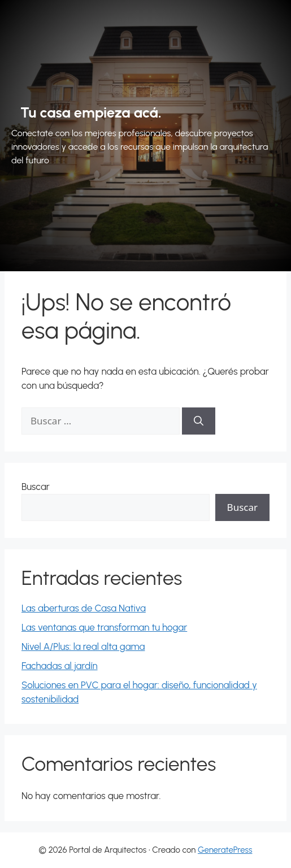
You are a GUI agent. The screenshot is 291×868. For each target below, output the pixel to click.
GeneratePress (225, 850)
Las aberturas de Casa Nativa (84, 608)
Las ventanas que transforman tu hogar (104, 627)
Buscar (36, 487)
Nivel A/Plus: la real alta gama (83, 646)
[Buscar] (199, 421)
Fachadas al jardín (60, 666)
